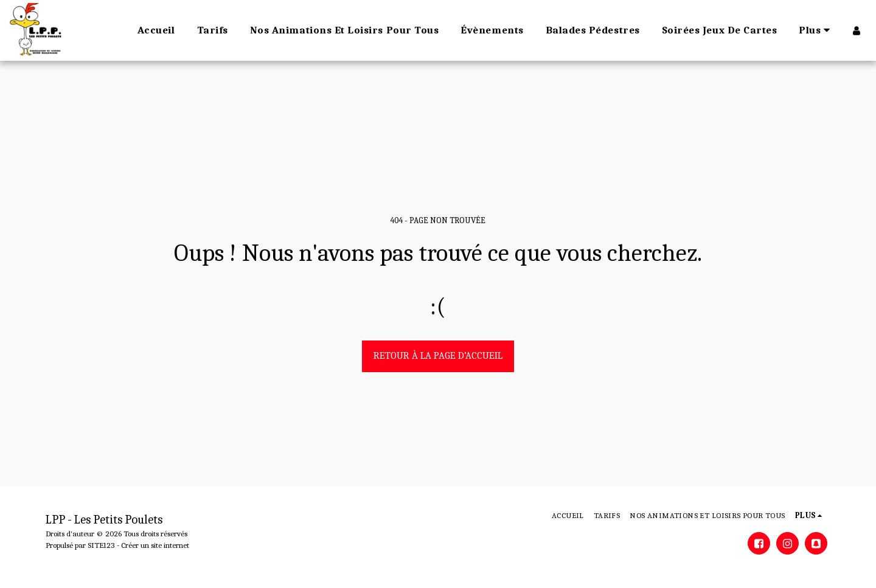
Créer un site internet (155, 545)
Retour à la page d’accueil (438, 355)
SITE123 (101, 545)
